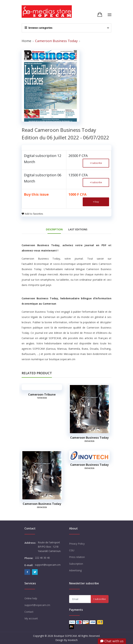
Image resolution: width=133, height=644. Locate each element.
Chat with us (112, 641)
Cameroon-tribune (42, 394)
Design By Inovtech (66, 640)
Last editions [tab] (78, 229)
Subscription (76, 564)
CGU (72, 550)
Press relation (77, 557)
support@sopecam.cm (37, 605)
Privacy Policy (77, 544)
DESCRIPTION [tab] (54, 229)
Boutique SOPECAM (65, 636)
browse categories (39, 28)
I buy (96, 202)
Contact (29, 612)
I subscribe (96, 163)
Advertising (75, 570)
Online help (31, 598)
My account (31, 618)
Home (26, 41)
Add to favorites (32, 214)
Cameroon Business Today (89, 438)
